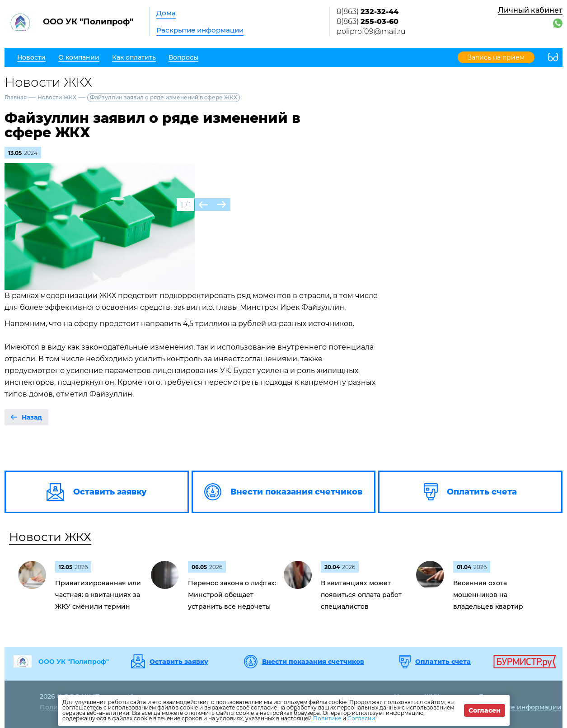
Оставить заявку (179, 662)
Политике (327, 718)
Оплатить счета (443, 662)
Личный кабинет (530, 10)
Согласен (485, 710)
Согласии (361, 718)
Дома (166, 13)
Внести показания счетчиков (313, 662)
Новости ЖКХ (57, 97)
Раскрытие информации (200, 30)
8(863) (368, 12)
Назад (32, 417)
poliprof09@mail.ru (371, 31)
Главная (16, 97)
